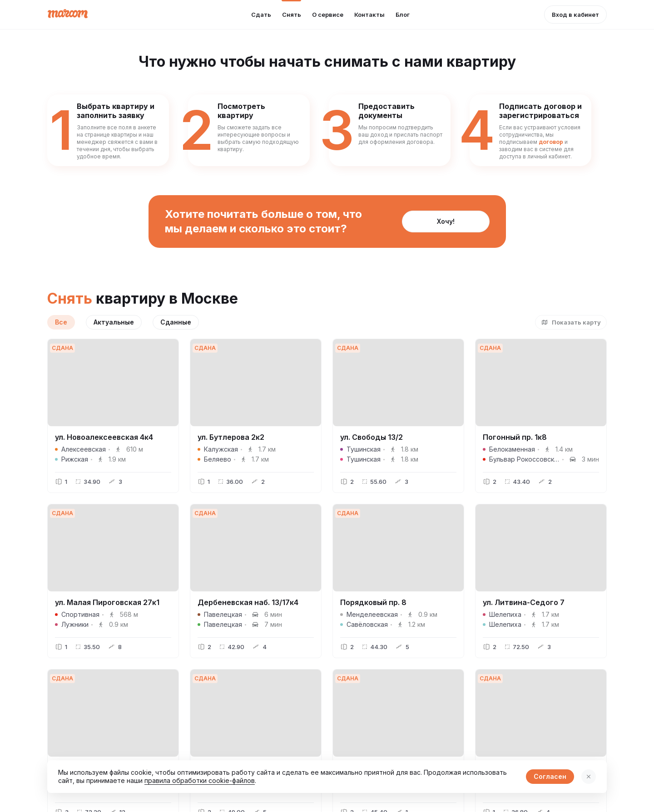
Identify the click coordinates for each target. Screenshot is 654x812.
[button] (575, 15)
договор (551, 142)
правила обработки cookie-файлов (200, 780)
